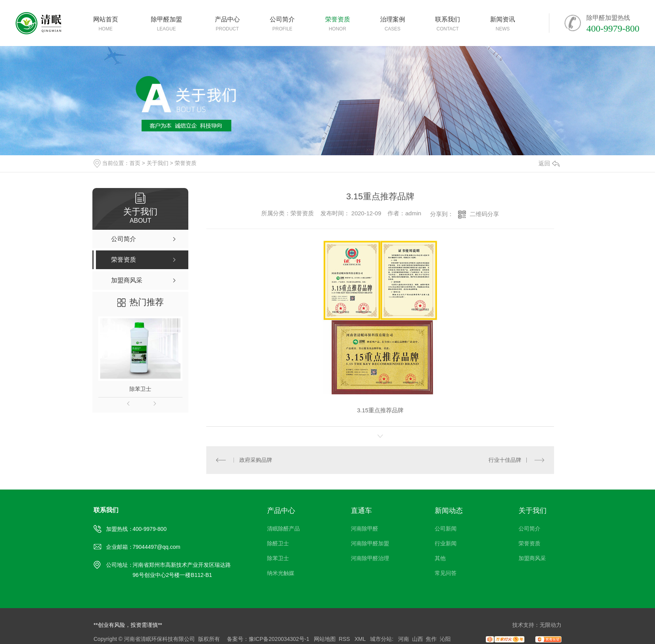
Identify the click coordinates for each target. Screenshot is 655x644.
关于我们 (158, 163)
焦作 (431, 639)
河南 (404, 639)
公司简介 (529, 529)
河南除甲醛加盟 (370, 543)
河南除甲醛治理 (370, 558)
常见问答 (446, 573)
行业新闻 (446, 543)
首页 (135, 163)
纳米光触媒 (281, 573)
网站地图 (325, 639)
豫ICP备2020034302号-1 (279, 639)
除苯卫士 (140, 389)
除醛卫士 (278, 543)
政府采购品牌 (256, 460)
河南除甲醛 (365, 529)
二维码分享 (484, 214)
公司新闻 (446, 529)
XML (361, 639)
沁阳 (445, 639)
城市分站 (381, 639)
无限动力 (551, 625)
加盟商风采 (532, 558)
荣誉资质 (186, 163)
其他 (440, 558)
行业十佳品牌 (505, 460)
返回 (549, 163)
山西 (418, 639)
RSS (345, 639)
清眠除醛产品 (283, 529)
